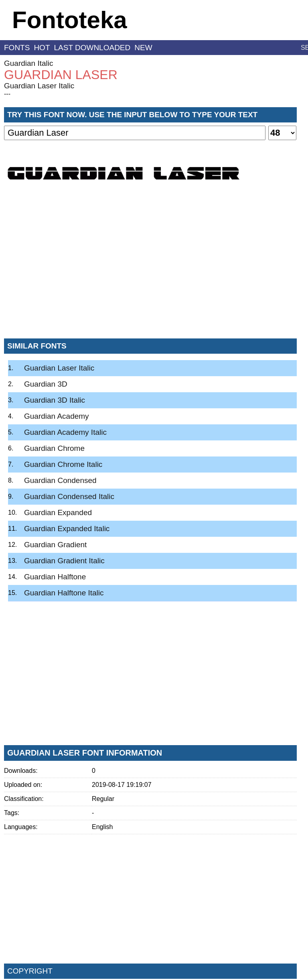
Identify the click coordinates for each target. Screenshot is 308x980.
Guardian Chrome (54, 448)
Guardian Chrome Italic (63, 464)
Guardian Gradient (55, 545)
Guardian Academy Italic (65, 432)
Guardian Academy (57, 416)
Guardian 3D (46, 384)
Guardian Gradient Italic (64, 561)
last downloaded (92, 48)
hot (42, 48)
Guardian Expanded (58, 512)
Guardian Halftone (55, 577)
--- (7, 94)
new (143, 48)
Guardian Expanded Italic (67, 529)
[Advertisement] (150, 273)
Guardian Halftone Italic (64, 593)
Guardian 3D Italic (55, 400)
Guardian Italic (29, 63)
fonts (17, 48)
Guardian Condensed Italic (69, 496)
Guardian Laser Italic (39, 86)
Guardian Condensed (60, 480)
